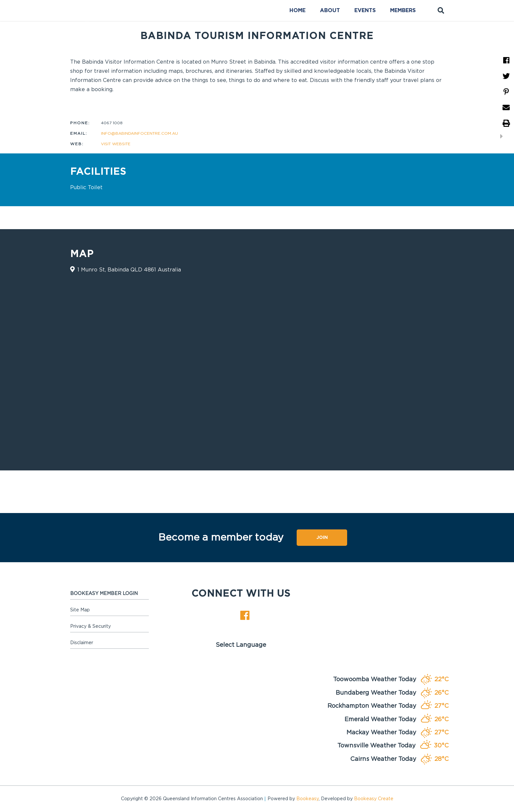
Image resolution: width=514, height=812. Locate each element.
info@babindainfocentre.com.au (139, 133)
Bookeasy (307, 799)
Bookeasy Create (374, 799)
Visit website (116, 144)
